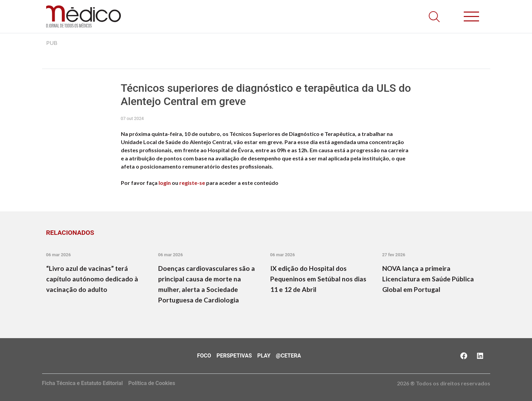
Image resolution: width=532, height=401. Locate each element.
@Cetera (289, 356)
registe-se (192, 183)
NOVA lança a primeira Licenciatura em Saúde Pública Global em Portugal (428, 279)
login (165, 183)
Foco (204, 356)
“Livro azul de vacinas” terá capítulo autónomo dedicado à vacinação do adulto (92, 279)
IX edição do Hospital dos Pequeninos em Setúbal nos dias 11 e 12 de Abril (318, 279)
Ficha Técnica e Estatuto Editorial (82, 383)
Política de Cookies (152, 383)
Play (264, 356)
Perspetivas (234, 356)
